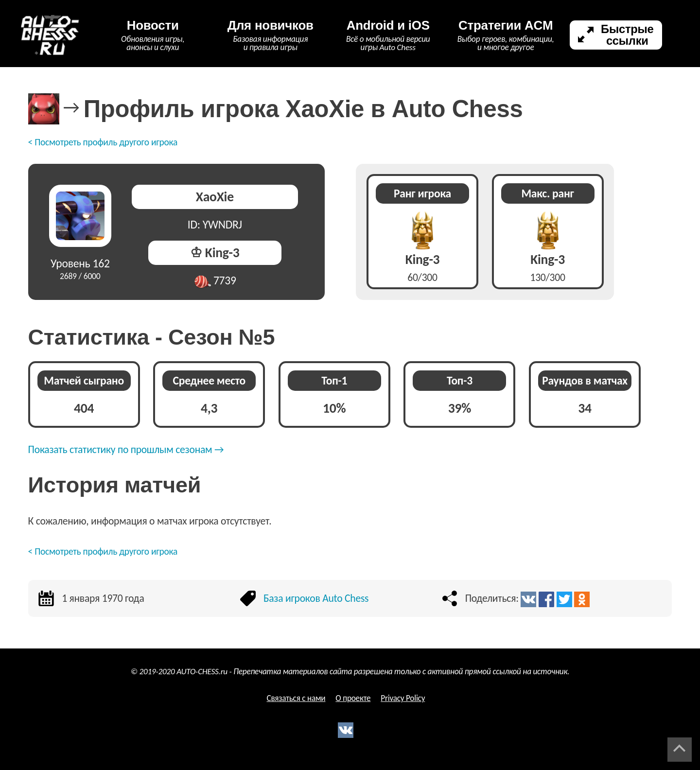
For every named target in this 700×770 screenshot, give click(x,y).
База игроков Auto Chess (316, 598)
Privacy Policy (403, 698)
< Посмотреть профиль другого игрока (103, 142)
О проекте (353, 698)
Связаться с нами (296, 698)
